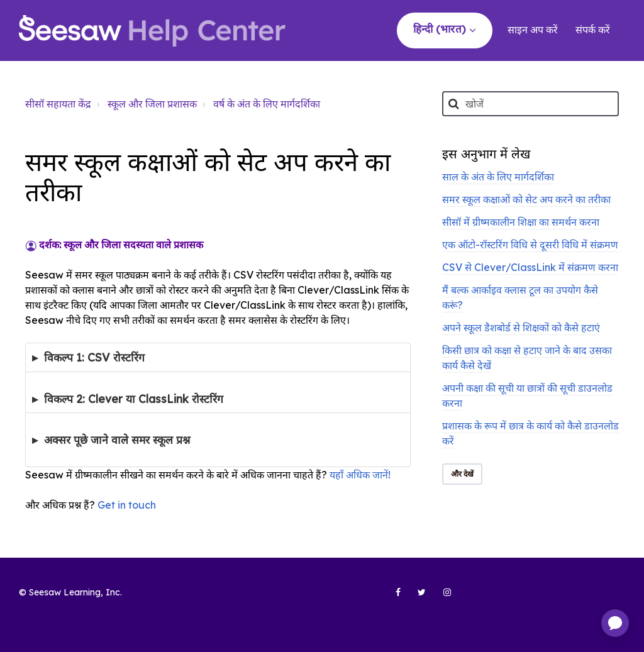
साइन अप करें (533, 30)
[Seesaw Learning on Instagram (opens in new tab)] (441, 597)
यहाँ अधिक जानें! (360, 475)
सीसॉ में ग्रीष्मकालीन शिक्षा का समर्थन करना (521, 222)
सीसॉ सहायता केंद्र (58, 104)
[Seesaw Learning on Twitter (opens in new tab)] (416, 597)
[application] (615, 623)
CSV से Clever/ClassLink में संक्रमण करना (530, 267)
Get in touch (127, 505)
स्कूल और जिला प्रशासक (152, 104)
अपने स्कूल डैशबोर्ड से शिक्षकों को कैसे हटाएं (521, 328)
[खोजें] (530, 104)
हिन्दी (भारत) (441, 29)
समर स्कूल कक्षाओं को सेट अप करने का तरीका (526, 199)
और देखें (463, 474)
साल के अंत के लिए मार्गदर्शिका (498, 177)
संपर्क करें (593, 30)
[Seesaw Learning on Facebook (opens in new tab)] (391, 597)
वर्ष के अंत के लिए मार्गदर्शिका (267, 104)
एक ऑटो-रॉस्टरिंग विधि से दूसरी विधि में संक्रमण (530, 245)
